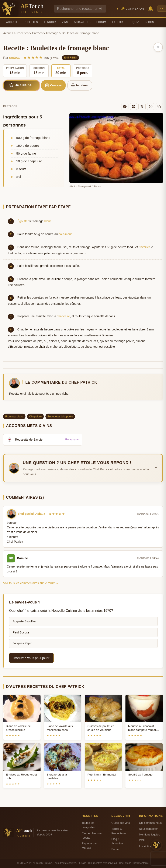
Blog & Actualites (117, 841)
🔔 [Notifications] (151, 8)
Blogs (149, 22)
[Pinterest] (134, 107)
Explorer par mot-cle (89, 846)
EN (162, 9)
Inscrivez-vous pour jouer (31, 658)
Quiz (136, 22)
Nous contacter (148, 829)
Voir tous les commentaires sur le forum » (31, 583)
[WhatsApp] (151, 107)
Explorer (119, 22)
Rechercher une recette (92, 835)
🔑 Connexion (133, 9)
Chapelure (35, 416)
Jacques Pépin (23, 643)
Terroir (50, 22)
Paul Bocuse (21, 632)
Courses (53, 85)
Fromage (52, 33)
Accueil (12, 22)
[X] (142, 107)
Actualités (82, 22)
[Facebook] (125, 107)
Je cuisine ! (21, 85)
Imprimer (80, 85)
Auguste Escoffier (24, 621)
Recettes (31, 22)
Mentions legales (149, 835)
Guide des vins (121, 823)
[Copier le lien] (159, 107)
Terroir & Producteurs (119, 831)
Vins (65, 22)
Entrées (37, 33)
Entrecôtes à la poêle (60, 416)
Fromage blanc (14, 416)
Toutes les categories (88, 825)
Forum (101, 22)
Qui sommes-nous (150, 823)
